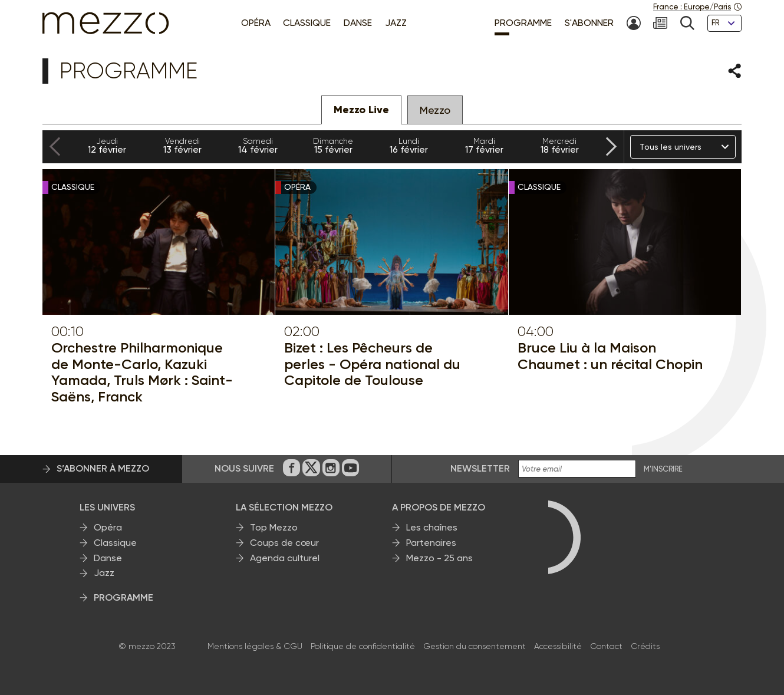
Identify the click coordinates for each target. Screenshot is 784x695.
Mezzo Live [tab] (361, 110)
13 (182, 146)
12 (107, 146)
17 (484, 146)
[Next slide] (611, 147)
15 (333, 146)
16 (409, 146)
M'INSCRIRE (663, 469)
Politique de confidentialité (363, 646)
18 (559, 146)
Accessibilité (558, 646)
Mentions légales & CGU (255, 646)
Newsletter (480, 468)
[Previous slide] (55, 147)
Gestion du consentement (475, 646)
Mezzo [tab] (435, 110)
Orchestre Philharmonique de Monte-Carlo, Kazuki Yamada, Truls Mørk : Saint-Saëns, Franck (142, 372)
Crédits (645, 646)
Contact (606, 646)
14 (258, 146)
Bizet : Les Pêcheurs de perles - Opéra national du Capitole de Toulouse (372, 364)
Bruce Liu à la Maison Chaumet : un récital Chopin (610, 356)
